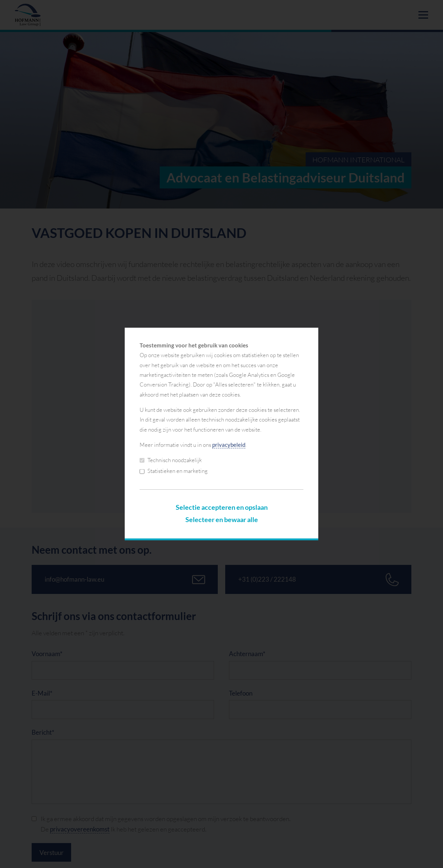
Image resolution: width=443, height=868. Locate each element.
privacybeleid (229, 445)
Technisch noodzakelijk (171, 460)
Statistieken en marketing (174, 471)
